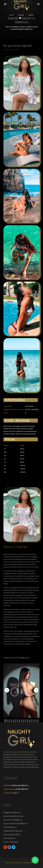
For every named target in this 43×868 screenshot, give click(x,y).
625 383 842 (21, 789)
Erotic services (17, 421)
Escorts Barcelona (12, 835)
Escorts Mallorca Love (13, 816)
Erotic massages (11, 842)
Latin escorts (9, 838)
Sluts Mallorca (10, 827)
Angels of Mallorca (12, 813)
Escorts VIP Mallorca (13, 820)
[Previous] (7, 690)
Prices (10, 439)
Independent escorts (13, 831)
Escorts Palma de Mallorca (15, 824)
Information (15, 400)
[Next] (36, 690)
